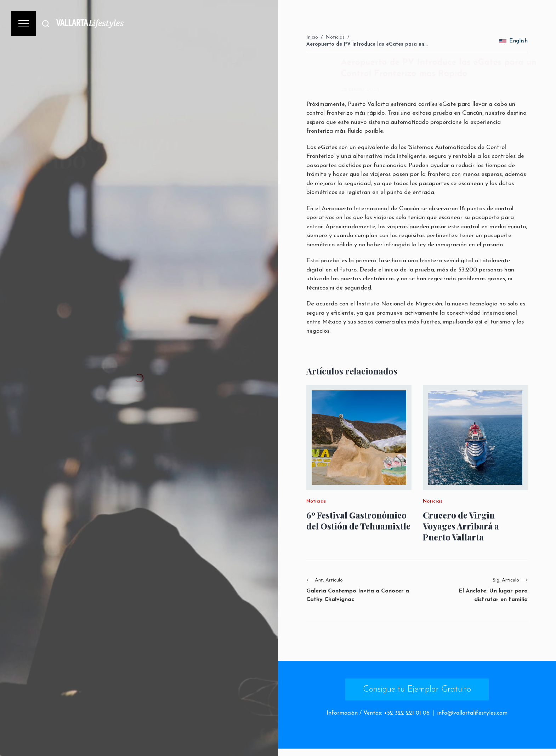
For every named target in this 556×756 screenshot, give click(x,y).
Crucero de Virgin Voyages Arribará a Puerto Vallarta (461, 526)
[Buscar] (46, 24)
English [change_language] (514, 41)
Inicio (312, 37)
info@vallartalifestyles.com (472, 713)
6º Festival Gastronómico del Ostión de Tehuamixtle (358, 521)
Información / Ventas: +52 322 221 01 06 (378, 713)
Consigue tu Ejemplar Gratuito (417, 689)
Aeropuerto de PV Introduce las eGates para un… (367, 44)
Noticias (335, 37)
